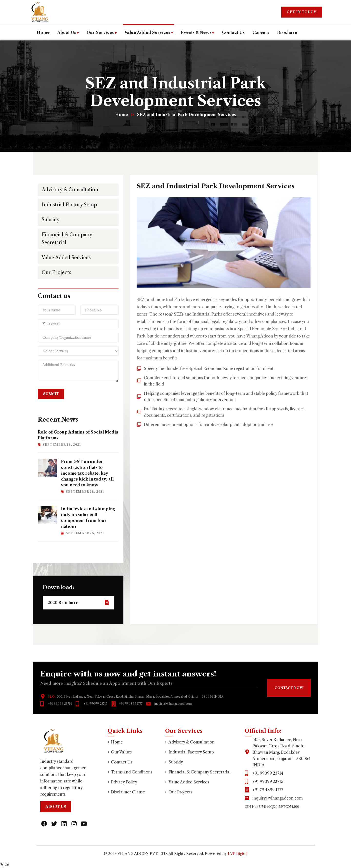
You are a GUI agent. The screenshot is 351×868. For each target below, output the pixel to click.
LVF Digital (238, 854)
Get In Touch (302, 12)
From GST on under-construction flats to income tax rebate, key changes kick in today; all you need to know (87, 473)
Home (121, 115)
